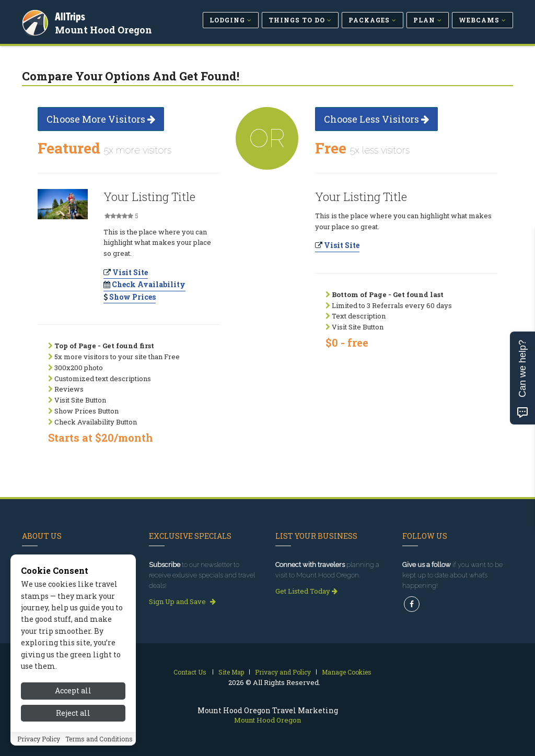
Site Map (231, 672)
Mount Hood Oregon (105, 28)
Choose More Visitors (101, 119)
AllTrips (72, 15)
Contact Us (190, 672)
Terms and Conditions (99, 739)
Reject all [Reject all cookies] (73, 713)
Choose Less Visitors (376, 119)
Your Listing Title (149, 197)
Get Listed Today (306, 591)
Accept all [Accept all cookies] (73, 690)
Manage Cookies (347, 672)
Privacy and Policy (283, 672)
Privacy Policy (39, 739)
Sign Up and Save (182, 601)
